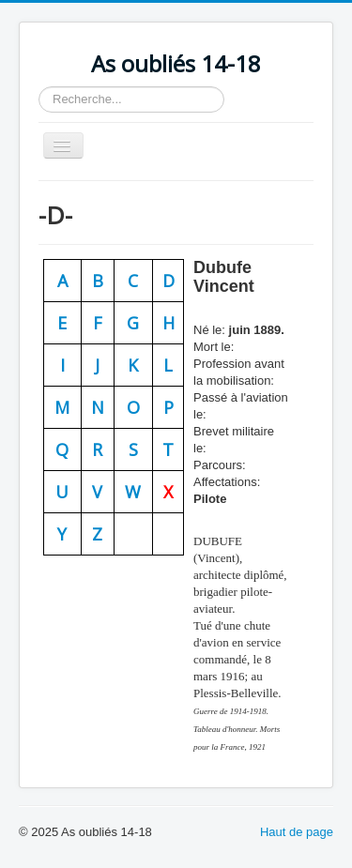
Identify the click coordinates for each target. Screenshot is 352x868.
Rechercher (39, 87)
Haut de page (297, 832)
